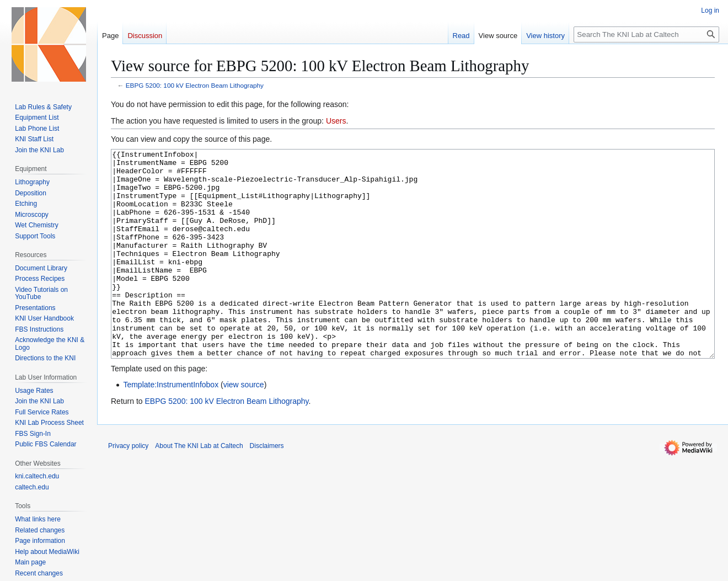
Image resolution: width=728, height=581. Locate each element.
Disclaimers (267, 487)
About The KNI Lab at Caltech (199, 487)
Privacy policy (128, 487)
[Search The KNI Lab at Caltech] (646, 34)
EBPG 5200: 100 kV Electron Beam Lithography (195, 85)
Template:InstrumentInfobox (171, 426)
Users (336, 121)
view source (244, 426)
